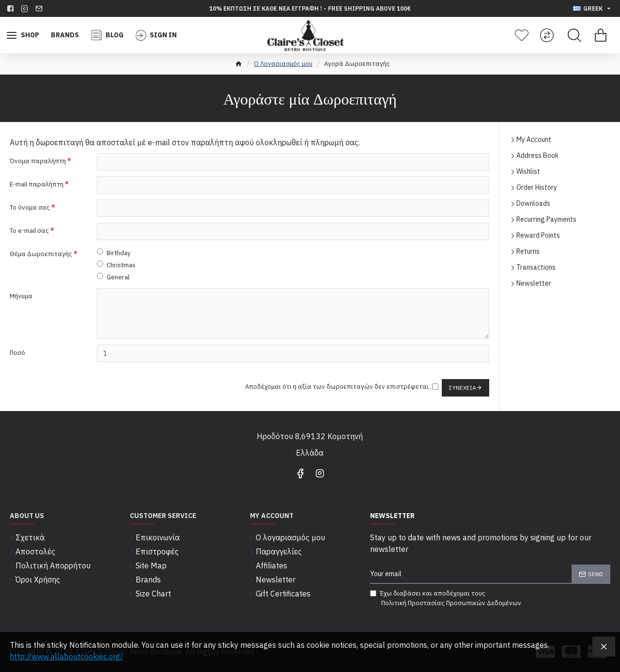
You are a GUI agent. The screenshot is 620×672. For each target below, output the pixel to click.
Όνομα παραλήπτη (38, 161)
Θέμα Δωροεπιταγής (41, 254)
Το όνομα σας (30, 207)
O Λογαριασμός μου (283, 64)
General (113, 277)
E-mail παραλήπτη (37, 184)
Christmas (116, 265)
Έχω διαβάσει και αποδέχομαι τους (446, 598)
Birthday (114, 253)
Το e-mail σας (29, 231)
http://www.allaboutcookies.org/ (66, 657)
